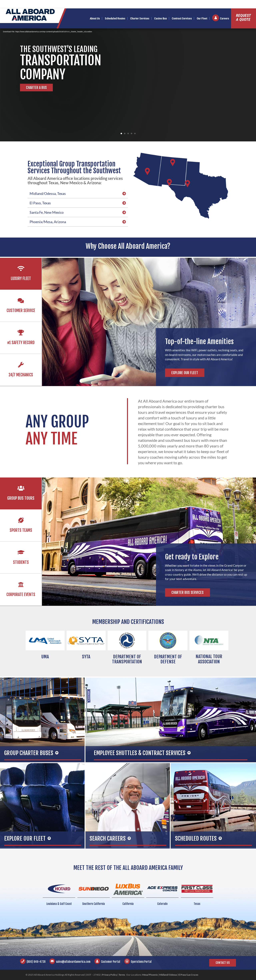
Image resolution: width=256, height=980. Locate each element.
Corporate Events (21, 595)
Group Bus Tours (21, 498)
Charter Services (140, 18)
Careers (224, 18)
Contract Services (182, 18)
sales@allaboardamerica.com (73, 962)
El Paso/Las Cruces (188, 975)
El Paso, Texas (40, 203)
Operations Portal (141, 962)
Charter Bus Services (187, 592)
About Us (95, 18)
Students (21, 562)
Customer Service (21, 311)
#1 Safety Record (21, 343)
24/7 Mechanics (21, 375)
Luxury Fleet (21, 278)
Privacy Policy (109, 975)
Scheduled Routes (115, 18)
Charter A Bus (36, 88)
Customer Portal (111, 962)
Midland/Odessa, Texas (48, 193)
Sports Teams (21, 530)
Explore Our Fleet (185, 373)
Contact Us (223, 963)
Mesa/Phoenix (150, 975)
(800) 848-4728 (36, 962)
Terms (122, 975)
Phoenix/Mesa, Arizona (48, 222)
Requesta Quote (243, 17)
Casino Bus (160, 18)
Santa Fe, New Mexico (47, 212)
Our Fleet (202, 18)
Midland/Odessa (168, 975)
